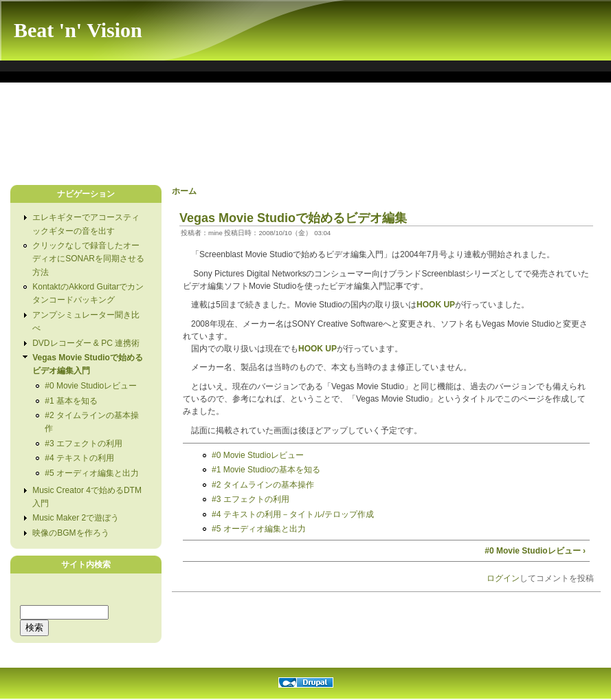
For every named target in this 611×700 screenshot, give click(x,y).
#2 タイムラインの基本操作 (263, 485)
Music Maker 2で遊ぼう (76, 518)
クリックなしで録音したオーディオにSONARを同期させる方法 (88, 259)
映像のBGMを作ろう (70, 533)
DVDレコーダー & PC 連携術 (86, 343)
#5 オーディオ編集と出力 (92, 473)
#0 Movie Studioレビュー (91, 386)
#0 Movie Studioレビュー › (535, 551)
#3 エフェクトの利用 (84, 444)
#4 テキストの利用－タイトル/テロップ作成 (293, 514)
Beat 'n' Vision (78, 30)
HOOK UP (436, 305)
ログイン (503, 578)
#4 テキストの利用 (79, 458)
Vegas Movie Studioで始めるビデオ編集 (293, 218)
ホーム (184, 191)
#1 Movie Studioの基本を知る (266, 470)
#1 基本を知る (71, 401)
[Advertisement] (254, 137)
